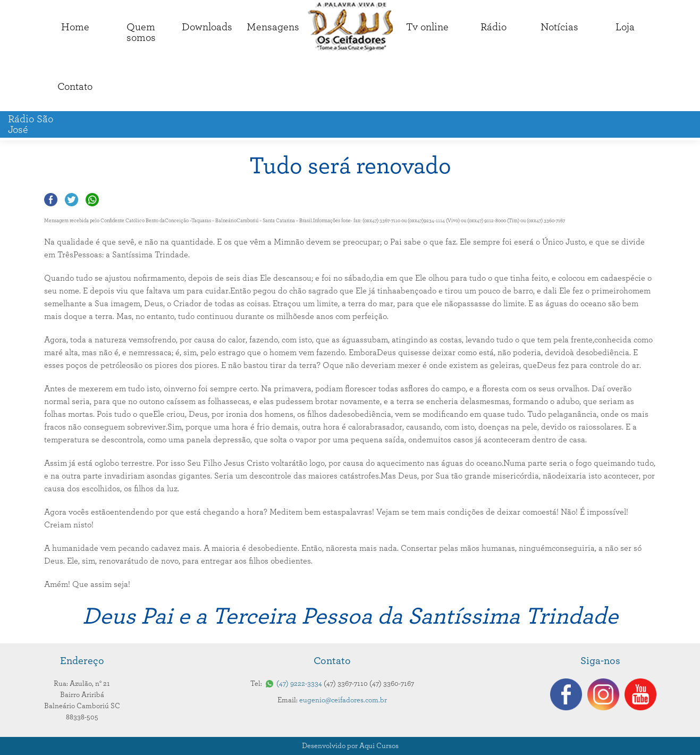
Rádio (494, 27)
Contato (75, 87)
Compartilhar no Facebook (51, 200)
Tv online (427, 27)
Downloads (207, 27)
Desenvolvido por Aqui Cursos (350, 746)
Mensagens (273, 27)
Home (75, 27)
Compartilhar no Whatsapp (92, 200)
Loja (625, 27)
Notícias (559, 27)
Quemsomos (141, 32)
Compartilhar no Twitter (71, 200)
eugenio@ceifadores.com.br (343, 700)
